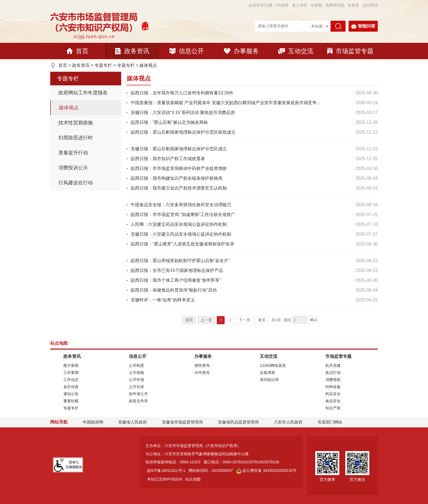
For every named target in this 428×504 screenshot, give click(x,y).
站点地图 (193, 479)
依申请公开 (138, 394)
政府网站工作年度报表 (83, 93)
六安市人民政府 (288, 422)
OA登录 (282, 5)
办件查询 (202, 373)
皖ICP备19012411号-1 (166, 470)
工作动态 (71, 380)
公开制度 (136, 365)
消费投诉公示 (73, 168)
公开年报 (136, 380)
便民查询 (202, 365)
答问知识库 (269, 380)
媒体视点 (148, 65)
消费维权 (333, 380)
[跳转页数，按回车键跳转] (299, 320)
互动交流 (296, 51)
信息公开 (187, 51)
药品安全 (333, 394)
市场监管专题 (350, 51)
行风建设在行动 (76, 183)
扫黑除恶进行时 (76, 138)
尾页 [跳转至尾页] (262, 320)
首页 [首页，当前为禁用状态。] (189, 320)
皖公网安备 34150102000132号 (266, 470)
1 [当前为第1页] (221, 320)
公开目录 (136, 387)
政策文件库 (138, 401)
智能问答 (363, 26)
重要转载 (71, 401)
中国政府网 (93, 422)
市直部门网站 (332, 422)
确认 (314, 320)
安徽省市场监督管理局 (182, 422)
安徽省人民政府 (133, 422)
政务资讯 (132, 51)
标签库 (353, 5)
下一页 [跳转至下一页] (245, 320)
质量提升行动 (73, 153)
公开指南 (136, 373)
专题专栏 (103, 65)
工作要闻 (71, 373)
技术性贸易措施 (76, 123)
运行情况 (370, 5)
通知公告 (71, 394)
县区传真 (71, 387)
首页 (78, 51)
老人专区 (300, 5)
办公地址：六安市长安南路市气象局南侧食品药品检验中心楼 (197, 454)
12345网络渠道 (273, 365)
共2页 (276, 320)
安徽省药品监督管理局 (238, 422)
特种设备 (333, 387)
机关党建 (333, 365)
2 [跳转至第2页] (230, 320)
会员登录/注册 (260, 5)
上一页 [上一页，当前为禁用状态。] (206, 320)
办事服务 (241, 51)
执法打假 (333, 373)
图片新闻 (71, 365)
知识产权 (333, 408)
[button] (316, 5)
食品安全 (333, 401)
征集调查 (267, 373)
